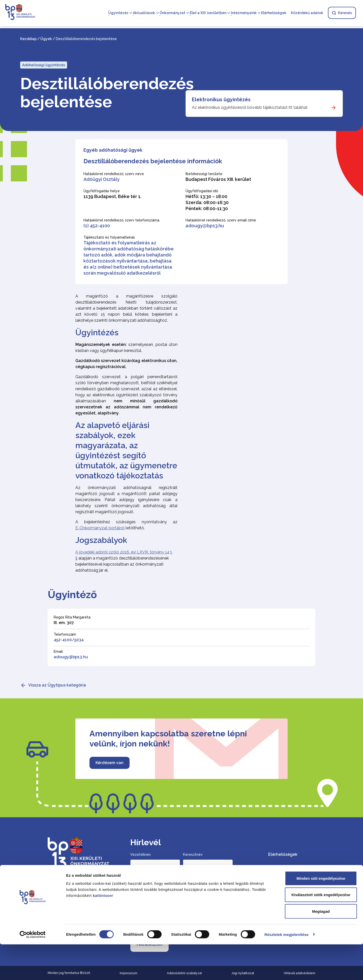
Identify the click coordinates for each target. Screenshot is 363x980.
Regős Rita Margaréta (72, 617)
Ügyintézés (118, 13)
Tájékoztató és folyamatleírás (109, 237)
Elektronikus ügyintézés (221, 100)
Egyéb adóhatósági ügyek (113, 150)
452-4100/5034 (69, 640)
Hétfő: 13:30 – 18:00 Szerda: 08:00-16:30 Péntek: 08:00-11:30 (207, 202)
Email (58, 651)
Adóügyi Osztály (101, 179)
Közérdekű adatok (307, 13)
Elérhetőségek (274, 13)
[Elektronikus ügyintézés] (264, 104)
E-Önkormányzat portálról (100, 528)
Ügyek (46, 39)
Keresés (342, 13)
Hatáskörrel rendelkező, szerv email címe (221, 220)
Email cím (139, 885)
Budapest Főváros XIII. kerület (218, 179)
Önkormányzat (172, 13)
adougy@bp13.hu (205, 226)
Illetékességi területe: (204, 174)
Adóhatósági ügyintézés (44, 65)
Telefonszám (65, 634)
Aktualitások (144, 13)
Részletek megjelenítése (286, 970)
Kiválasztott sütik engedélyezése (321, 930)
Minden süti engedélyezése (321, 914)
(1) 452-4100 (97, 226)
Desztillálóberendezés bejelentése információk (153, 161)
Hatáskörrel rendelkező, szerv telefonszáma (121, 220)
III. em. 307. (64, 623)
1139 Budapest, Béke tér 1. (112, 196)
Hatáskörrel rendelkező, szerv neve (114, 174)
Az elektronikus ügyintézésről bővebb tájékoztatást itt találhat (250, 107)
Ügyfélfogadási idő (202, 191)
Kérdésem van (110, 763)
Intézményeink (244, 13)
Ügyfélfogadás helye (102, 191)
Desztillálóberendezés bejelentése (99, 93)
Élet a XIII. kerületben (208, 13)
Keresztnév (193, 855)
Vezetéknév (141, 855)
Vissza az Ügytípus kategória (57, 685)
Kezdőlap (28, 39)
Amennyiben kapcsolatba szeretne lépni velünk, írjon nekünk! (168, 739)
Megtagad (321, 947)
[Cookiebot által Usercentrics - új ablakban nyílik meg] (33, 970)
